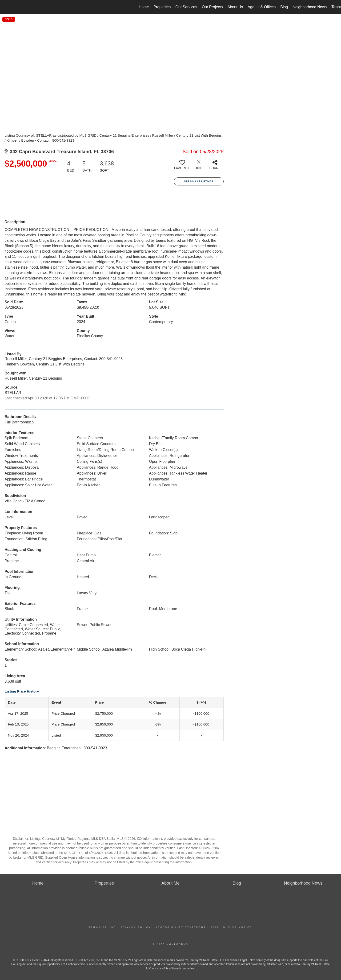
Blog (284, 7)
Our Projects (212, 7)
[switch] (182, 167)
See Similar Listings (199, 181)
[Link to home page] (6, 7)
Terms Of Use (102, 927)
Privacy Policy (136, 927)
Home (144, 7)
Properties (162, 7)
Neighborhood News (310, 7)
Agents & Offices (262, 7)
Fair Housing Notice (231, 927)
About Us (235, 7)
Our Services (186, 7)
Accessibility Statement (181, 927)
